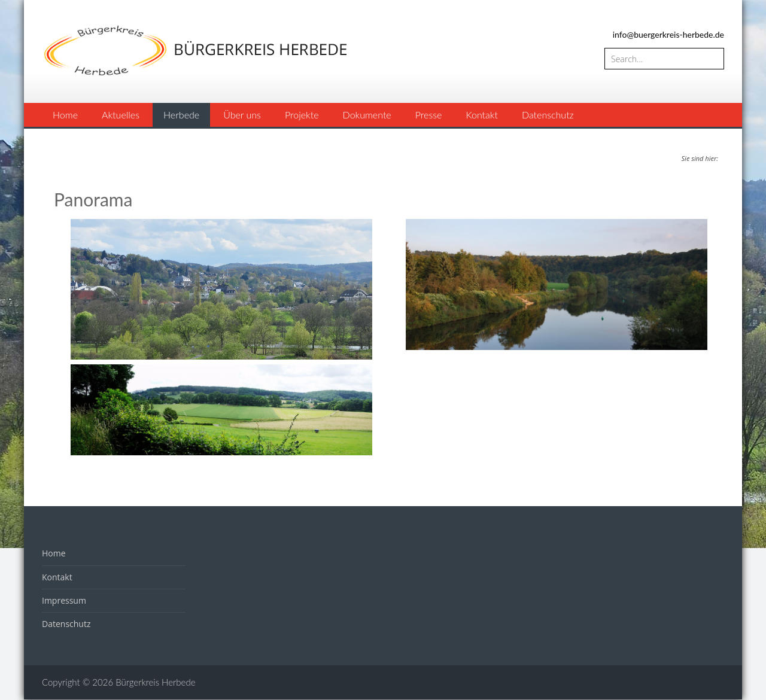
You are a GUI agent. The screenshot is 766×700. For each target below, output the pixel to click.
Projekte (302, 115)
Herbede (181, 115)
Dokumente (367, 115)
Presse (429, 115)
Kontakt (481, 115)
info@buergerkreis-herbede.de (668, 34)
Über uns (242, 115)
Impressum (64, 600)
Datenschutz (548, 115)
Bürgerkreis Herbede (155, 682)
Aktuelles (121, 115)
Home (65, 115)
